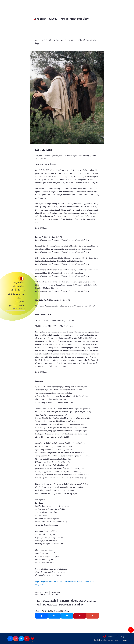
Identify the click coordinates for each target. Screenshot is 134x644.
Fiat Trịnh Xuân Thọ (51, 594)
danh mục (20, 302)
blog (122, 637)
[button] (131, 630)
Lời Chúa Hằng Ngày (53, 592)
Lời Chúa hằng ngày (16, 294)
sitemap (21, 298)
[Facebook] (42, 616)
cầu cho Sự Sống (18, 290)
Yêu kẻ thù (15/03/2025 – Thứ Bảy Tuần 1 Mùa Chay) (60, 605)
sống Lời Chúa (19, 283)
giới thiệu (13, 305)
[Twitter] (67, 616)
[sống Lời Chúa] (16, 278)
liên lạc (22, 305)
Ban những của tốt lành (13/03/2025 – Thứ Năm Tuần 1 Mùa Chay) (67, 601)
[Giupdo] (32, 639)
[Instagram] (16, 639)
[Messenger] (54, 616)
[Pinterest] (80, 616)
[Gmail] (93, 616)
